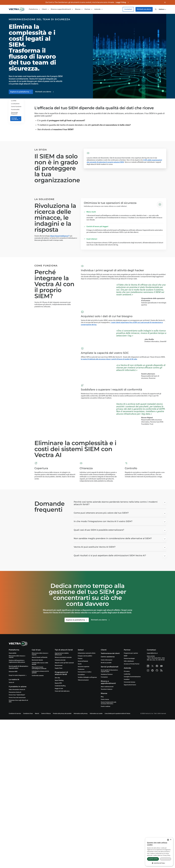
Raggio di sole (59, 689)
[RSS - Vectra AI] (161, 670)
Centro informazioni (107, 660)
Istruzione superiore (83, 667)
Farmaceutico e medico (85, 672)
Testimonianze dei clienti (110, 653)
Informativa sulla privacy (81, 714)
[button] (163, 9)
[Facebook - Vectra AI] (157, 666)
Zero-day (57, 678)
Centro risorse (105, 699)
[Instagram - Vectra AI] (148, 670)
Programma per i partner (131, 653)
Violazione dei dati (60, 660)
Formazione (104, 677)
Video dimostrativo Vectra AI (17, 690)
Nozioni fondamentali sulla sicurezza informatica (109, 703)
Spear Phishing (59, 680)
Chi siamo (127, 671)
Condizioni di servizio (15, 714)
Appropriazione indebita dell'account (62, 654)
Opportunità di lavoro (130, 685)
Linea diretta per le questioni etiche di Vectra (117, 714)
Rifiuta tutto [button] (166, 859)
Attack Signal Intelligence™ (60, 236)
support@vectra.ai (152, 653)
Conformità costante (38, 676)
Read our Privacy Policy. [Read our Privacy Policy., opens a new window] (164, 855)
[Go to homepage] (17, 9)
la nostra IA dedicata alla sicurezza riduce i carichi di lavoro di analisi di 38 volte (109, 359)
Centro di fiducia (46, 714)
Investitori (127, 679)
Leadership (127, 674)
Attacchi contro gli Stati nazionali (64, 663)
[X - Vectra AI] (152, 666)
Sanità (80, 664)
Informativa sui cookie (96, 714)
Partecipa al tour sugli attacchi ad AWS (18, 701)
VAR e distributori (129, 661)
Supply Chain (59, 668)
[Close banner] (165, 2)
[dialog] (159, 852)
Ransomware (59, 666)
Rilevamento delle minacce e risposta (17, 657)
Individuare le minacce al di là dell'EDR (40, 672)
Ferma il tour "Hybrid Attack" (17, 695)
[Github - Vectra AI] (157, 670)
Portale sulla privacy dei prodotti (62, 714)
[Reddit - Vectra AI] (152, 670)
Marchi (37, 714)
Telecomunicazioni (83, 680)
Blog (102, 697)
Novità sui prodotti (106, 663)
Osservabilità (12, 653)
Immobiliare (81, 675)
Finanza (80, 659)
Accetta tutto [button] (153, 859)
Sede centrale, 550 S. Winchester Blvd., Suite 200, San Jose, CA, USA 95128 (156, 658)
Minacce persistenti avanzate (63, 657)
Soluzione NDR (13, 672)
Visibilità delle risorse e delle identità (40, 664)
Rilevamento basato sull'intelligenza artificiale (39, 668)
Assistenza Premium (107, 674)
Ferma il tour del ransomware (17, 698)
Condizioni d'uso (28, 714)
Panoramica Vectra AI (15, 692)
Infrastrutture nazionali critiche (87, 653)
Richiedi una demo (144, 9)
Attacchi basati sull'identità (39, 657)
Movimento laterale (37, 660)
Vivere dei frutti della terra (62, 691)
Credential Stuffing (60, 686)
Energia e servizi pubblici (85, 656)
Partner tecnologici (129, 659)
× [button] (171, 840)
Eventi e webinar (106, 706)
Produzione (81, 669)
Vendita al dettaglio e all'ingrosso (87, 677)
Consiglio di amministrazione (132, 677)
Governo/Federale (83, 661)
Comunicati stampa (130, 682)
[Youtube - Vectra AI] (161, 666)
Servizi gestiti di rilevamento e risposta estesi (109, 671)
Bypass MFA (58, 683)
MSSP (126, 656)
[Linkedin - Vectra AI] (148, 666)
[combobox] (168, 840)
